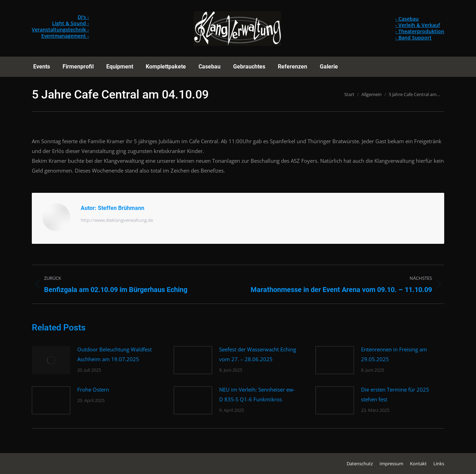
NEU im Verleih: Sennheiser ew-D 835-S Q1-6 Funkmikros (257, 394)
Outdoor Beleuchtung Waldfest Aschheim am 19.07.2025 (114, 354)
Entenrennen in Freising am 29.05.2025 (394, 354)
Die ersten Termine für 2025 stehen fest (395, 394)
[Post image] (51, 360)
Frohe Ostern (93, 389)
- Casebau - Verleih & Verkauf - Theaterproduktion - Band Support (420, 28)
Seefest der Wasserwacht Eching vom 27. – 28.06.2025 (258, 354)
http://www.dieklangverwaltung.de (117, 220)
